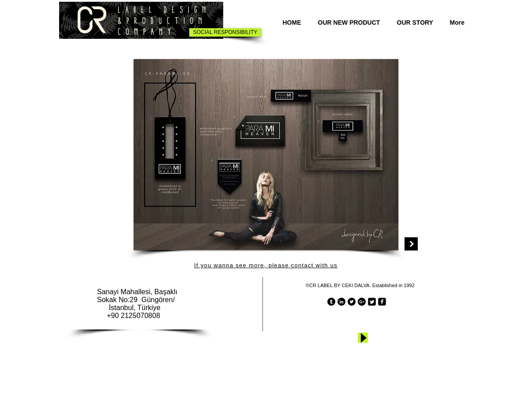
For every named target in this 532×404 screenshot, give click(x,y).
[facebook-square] (382, 302)
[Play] (363, 338)
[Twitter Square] (372, 302)
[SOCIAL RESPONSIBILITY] (225, 32)
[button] (266, 155)
